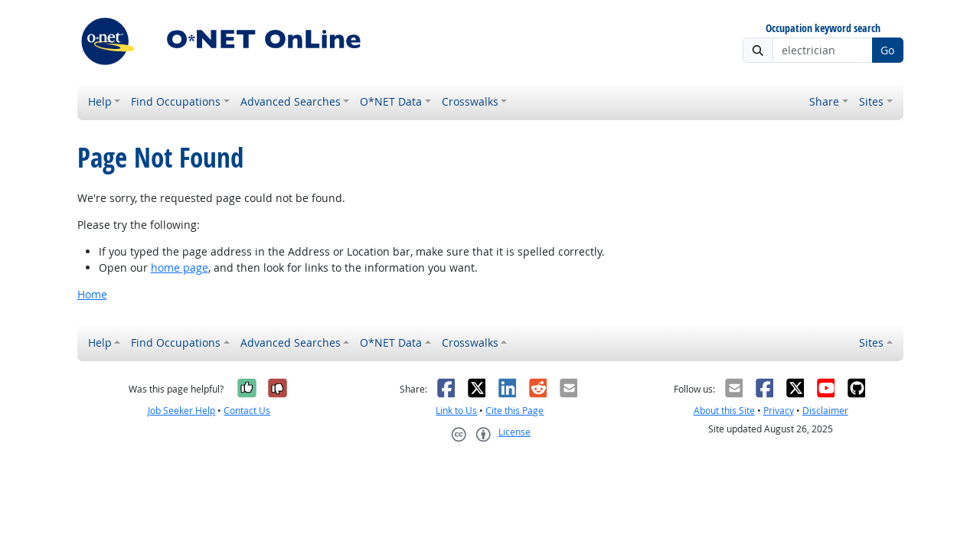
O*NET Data (391, 101)
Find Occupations (176, 101)
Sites (871, 101)
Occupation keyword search (823, 29)
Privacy (779, 411)
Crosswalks (470, 101)
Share (824, 101)
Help (100, 101)
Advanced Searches (291, 101)
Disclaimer (825, 411)
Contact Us (247, 411)
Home (92, 294)
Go (887, 50)
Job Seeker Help (181, 411)
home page (180, 267)
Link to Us (456, 411)
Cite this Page (514, 411)
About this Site (724, 411)
